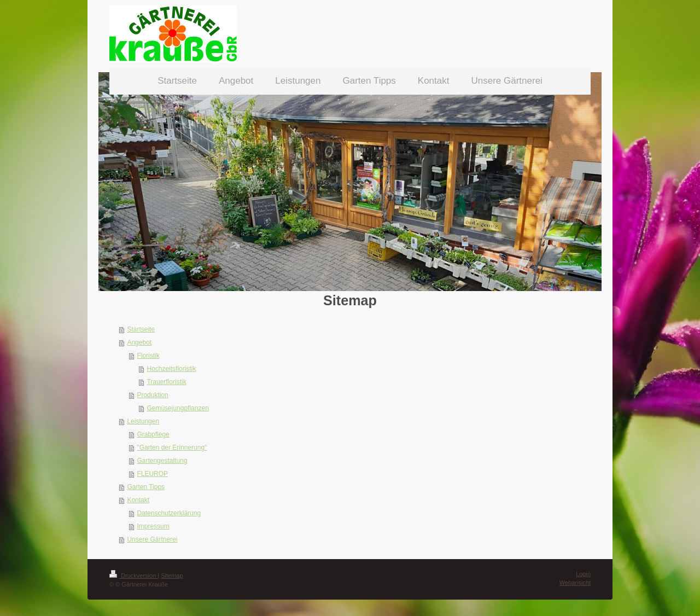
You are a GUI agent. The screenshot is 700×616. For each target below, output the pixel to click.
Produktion (152, 395)
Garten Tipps (146, 487)
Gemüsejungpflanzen (177, 408)
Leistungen (143, 421)
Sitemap (172, 576)
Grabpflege (153, 434)
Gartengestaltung (162, 461)
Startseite (141, 329)
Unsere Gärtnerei (152, 539)
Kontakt (138, 500)
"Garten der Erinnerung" (172, 448)
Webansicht (575, 583)
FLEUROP (152, 474)
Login (583, 574)
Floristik (148, 356)
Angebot (139, 342)
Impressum (153, 526)
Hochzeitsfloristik (171, 369)
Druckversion (133, 576)
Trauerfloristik (166, 382)
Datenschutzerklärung (169, 513)
